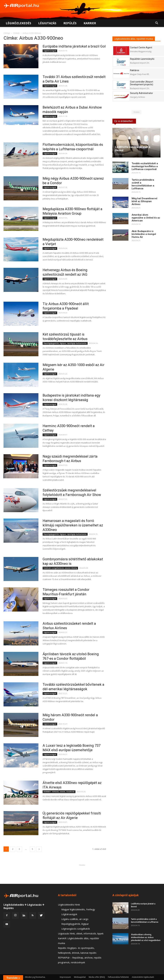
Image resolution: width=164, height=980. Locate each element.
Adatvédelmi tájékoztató (143, 977)
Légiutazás (47, 23)
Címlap (7, 33)
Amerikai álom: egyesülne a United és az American (146, 218)
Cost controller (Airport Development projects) (142, 83)
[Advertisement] (82, 874)
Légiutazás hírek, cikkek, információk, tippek (81, 934)
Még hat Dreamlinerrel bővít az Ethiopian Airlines (144, 201)
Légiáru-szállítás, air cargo (75, 919)
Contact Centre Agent (141, 48)
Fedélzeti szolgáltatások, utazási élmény (60, 568)
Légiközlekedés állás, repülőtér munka (134, 39)
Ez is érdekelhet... (124, 121)
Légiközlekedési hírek (69, 905)
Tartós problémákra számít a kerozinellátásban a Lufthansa (143, 184)
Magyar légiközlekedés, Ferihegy (78, 909)
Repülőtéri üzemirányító (142, 59)
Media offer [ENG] (97, 977)
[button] (157, 23)
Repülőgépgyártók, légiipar (75, 924)
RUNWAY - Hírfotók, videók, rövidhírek (59, 792)
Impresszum (65, 977)
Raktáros (135, 70)
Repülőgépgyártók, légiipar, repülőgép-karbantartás (65, 343)
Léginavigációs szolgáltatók (76, 929)
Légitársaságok (50, 51)
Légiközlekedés (18, 23)
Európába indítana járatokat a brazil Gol (74, 46)
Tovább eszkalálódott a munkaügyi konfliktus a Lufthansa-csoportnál (145, 166)
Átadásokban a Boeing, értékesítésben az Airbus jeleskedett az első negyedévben (146, 937)
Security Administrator (141, 93)
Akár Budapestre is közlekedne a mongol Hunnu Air (144, 234)
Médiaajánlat (80, 977)
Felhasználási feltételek (118, 977)
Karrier (90, 23)
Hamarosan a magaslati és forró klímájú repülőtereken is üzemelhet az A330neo (73, 525)
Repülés (70, 23)
